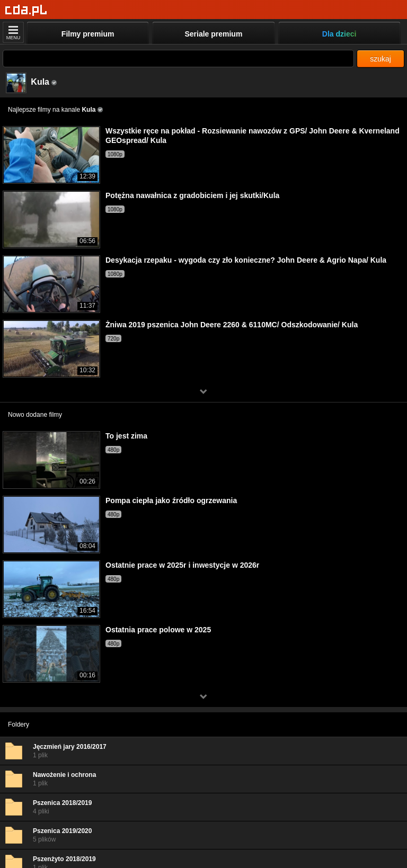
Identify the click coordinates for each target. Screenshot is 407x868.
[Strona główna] (26, 10)
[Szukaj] (178, 59)
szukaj (381, 59)
